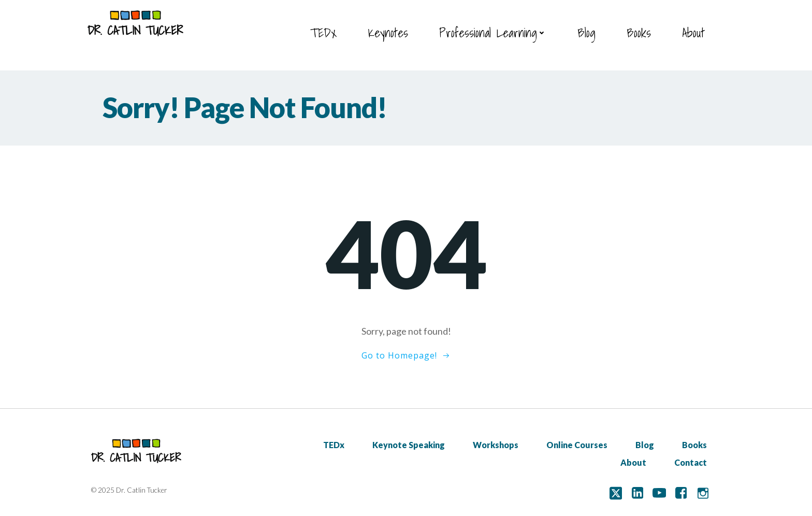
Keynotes (388, 33)
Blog (586, 33)
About (693, 33)
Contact (691, 462)
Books (639, 33)
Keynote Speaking (409, 445)
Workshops (496, 445)
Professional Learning (493, 33)
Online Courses (577, 445)
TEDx (323, 33)
